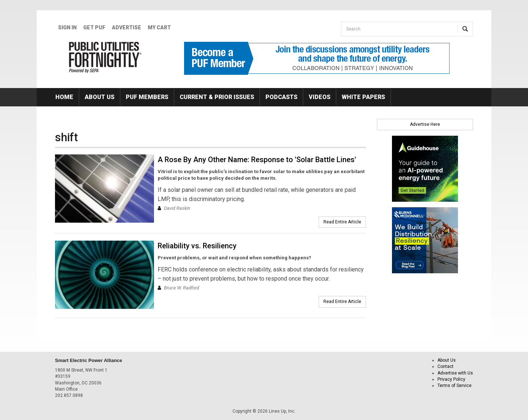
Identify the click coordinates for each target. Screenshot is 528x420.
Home (64, 97)
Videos (320, 97)
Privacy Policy (451, 379)
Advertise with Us (455, 373)
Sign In (67, 28)
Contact (445, 366)
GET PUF (94, 28)
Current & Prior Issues (217, 97)
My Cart (159, 28)
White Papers (363, 97)
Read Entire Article (342, 222)
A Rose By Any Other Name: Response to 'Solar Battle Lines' (257, 160)
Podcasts (281, 97)
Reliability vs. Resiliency (197, 246)
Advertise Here (425, 124)
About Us (100, 97)
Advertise (126, 28)
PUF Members (147, 97)
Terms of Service (454, 386)
